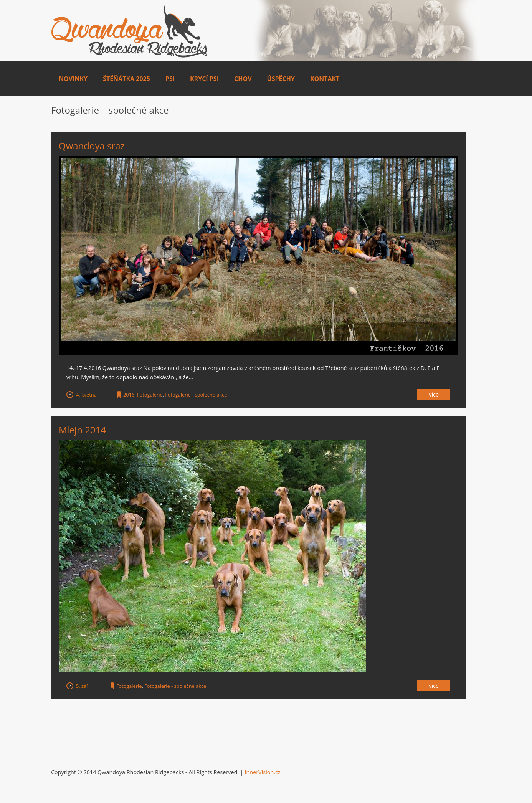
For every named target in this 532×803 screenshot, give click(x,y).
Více (434, 394)
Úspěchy (281, 79)
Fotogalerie (150, 395)
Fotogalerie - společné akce (196, 395)
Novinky (73, 79)
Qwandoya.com (130, 31)
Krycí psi (204, 79)
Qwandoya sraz (92, 146)
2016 (129, 395)
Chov (243, 79)
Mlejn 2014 (82, 430)
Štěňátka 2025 (126, 79)
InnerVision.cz (262, 772)
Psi (170, 79)
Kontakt (325, 79)
